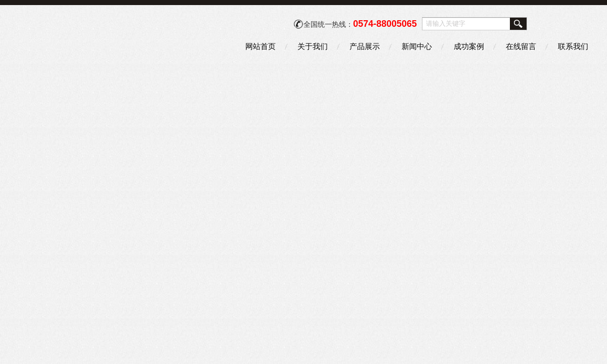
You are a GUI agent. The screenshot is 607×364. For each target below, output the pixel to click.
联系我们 (573, 46)
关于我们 (313, 46)
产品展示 (365, 46)
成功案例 (469, 46)
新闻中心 (417, 46)
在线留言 (521, 46)
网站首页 (261, 46)
